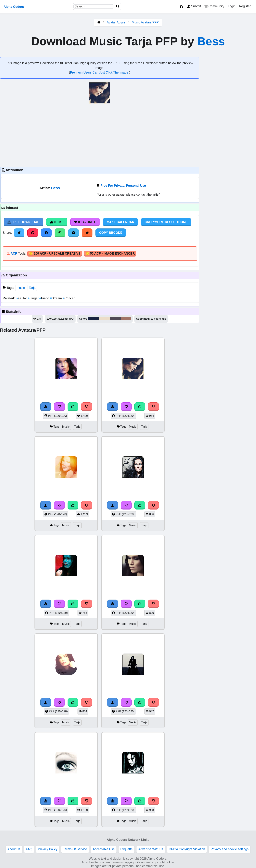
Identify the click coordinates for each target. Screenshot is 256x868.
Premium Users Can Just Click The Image (100, 72)
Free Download (23, 222)
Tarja (32, 288)
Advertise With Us (151, 849)
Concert (69, 298)
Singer (34, 298)
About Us (14, 849)
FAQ (29, 849)
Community (214, 6)
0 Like (57, 222)
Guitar (22, 298)
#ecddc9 (104, 319)
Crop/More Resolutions (166, 222)
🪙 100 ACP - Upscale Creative (55, 254)
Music (66, 427)
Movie (133, 722)
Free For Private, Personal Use (123, 186)
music (21, 288)
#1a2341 (93, 319)
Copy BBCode (111, 233)
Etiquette (126, 849)
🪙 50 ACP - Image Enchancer (110, 254)
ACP (14, 254)
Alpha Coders (14, 7)
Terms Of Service (75, 849)
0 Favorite (85, 222)
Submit (194, 6)
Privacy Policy (48, 849)
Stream (56, 298)
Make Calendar (120, 222)
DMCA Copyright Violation (187, 849)
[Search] (118, 6)
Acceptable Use (104, 849)
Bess (211, 41)
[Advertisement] (100, 135)
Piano (45, 298)
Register (245, 6)
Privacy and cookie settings (230, 849)
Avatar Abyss (116, 22)
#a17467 (126, 319)
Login (232, 6)
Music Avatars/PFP (145, 22)
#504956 (115, 319)
